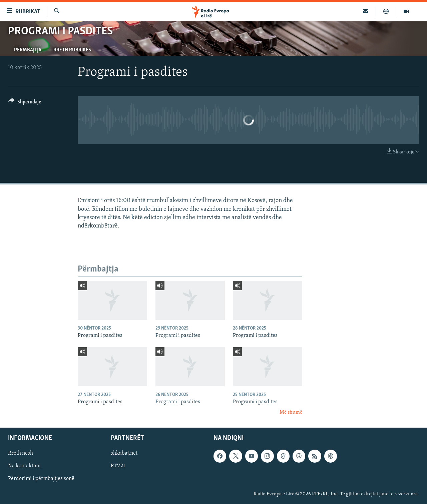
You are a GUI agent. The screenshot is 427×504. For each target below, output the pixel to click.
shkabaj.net (124, 453)
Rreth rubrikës (72, 50)
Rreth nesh (21, 453)
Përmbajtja (28, 50)
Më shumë (291, 412)
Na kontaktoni (24, 466)
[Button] (25, 103)
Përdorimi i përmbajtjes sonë (41, 479)
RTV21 (118, 466)
